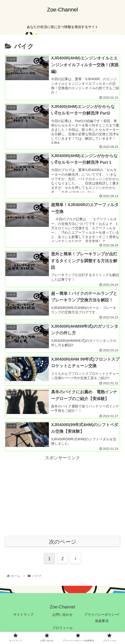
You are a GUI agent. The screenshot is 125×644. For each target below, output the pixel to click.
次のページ (63, 542)
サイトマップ (23, 615)
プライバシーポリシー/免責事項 (102, 618)
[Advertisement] (62, 496)
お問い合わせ (62, 615)
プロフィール (62, 628)
